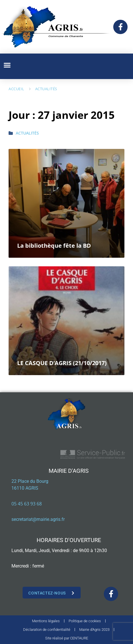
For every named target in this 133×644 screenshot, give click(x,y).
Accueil (16, 89)
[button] (7, 65)
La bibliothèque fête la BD (54, 246)
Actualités (46, 89)
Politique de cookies (85, 621)
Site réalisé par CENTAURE (67, 638)
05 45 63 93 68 (27, 504)
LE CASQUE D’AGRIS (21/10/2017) (62, 363)
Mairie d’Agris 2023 (94, 630)
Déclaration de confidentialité (47, 630)
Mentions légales (46, 621)
